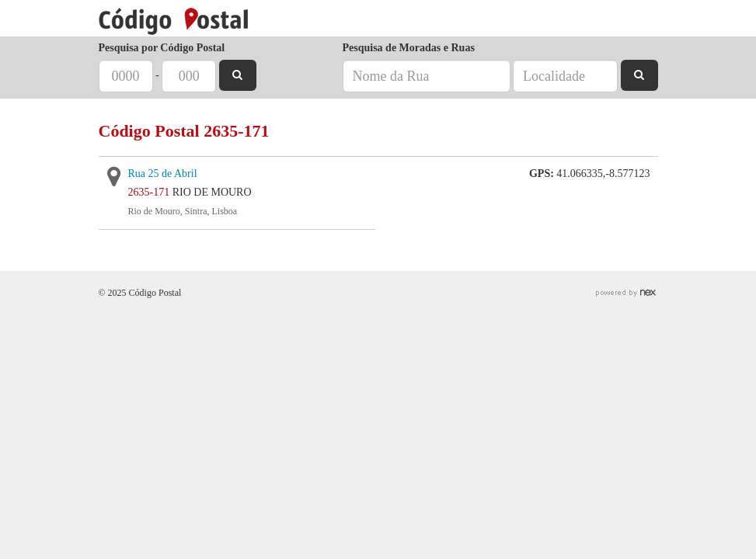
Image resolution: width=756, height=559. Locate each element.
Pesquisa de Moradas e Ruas (409, 48)
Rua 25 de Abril (163, 174)
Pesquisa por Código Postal (162, 48)
